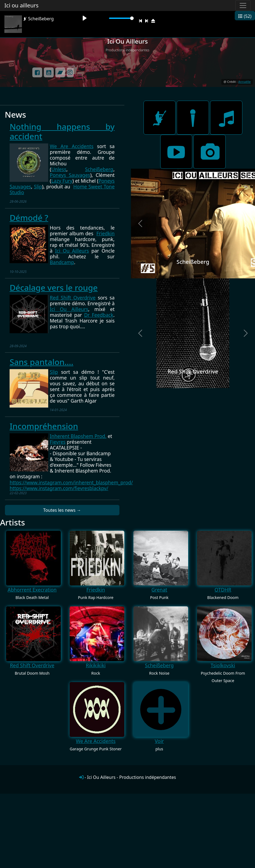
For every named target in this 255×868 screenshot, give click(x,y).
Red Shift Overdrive (73, 298)
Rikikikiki (96, 665)
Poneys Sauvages (70, 175)
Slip (38, 186)
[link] (78, 436)
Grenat (159, 590)
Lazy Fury (62, 181)
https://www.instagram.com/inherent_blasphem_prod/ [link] (71, 482)
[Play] (85, 18)
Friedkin (105, 233)
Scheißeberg (99, 169)
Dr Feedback (99, 315)
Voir (159, 741)
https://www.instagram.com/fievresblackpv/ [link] (59, 488)
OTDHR (223, 590)
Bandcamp (62, 262)
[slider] (121, 18)
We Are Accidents (72, 146)
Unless (59, 169)
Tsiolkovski (223, 665)
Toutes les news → (62, 510)
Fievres (58, 442)
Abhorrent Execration (32, 590)
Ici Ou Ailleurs (72, 251)
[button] (140, 224)
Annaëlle (245, 82)
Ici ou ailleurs (22, 5)
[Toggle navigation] (243, 5)
